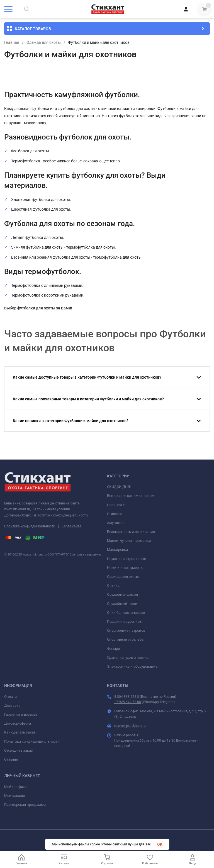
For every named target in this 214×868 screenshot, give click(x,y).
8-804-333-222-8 (127, 697)
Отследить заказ (19, 750)
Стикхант (115, 514)
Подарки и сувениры (125, 621)
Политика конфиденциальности (30, 526)
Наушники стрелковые (127, 559)
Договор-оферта (18, 723)
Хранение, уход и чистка (128, 657)
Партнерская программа (25, 805)
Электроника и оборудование (132, 666)
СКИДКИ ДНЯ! (119, 487)
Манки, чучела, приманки (129, 541)
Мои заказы (14, 796)
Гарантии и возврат (21, 714)
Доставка (12, 705)
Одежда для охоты (44, 42)
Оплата (10, 697)
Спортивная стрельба (125, 639)
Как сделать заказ (20, 732)
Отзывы (11, 759)
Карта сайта (71, 526)
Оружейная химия (122, 594)
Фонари (114, 649)
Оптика (113, 586)
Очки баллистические (126, 613)
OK (160, 844)
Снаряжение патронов (126, 630)
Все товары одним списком (131, 496)
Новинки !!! (116, 505)
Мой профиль (16, 787)
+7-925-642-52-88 (128, 702)
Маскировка (117, 550)
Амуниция (116, 523)
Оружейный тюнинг (124, 604)
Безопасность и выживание (131, 532)
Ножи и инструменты (125, 568)
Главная (12, 42)
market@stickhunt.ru (130, 726)
